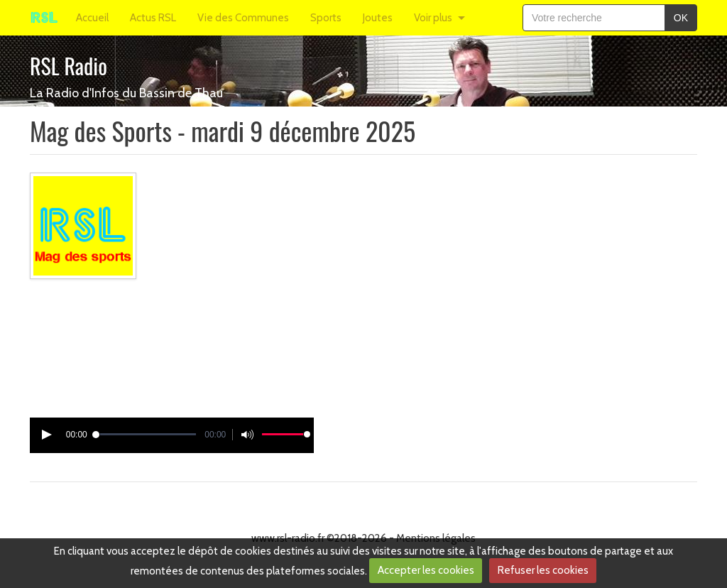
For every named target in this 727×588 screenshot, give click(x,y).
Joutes (378, 18)
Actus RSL (153, 18)
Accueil (92, 18)
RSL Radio (69, 66)
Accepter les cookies (426, 570)
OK (681, 18)
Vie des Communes (243, 18)
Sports (326, 18)
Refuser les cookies (543, 570)
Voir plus (433, 18)
